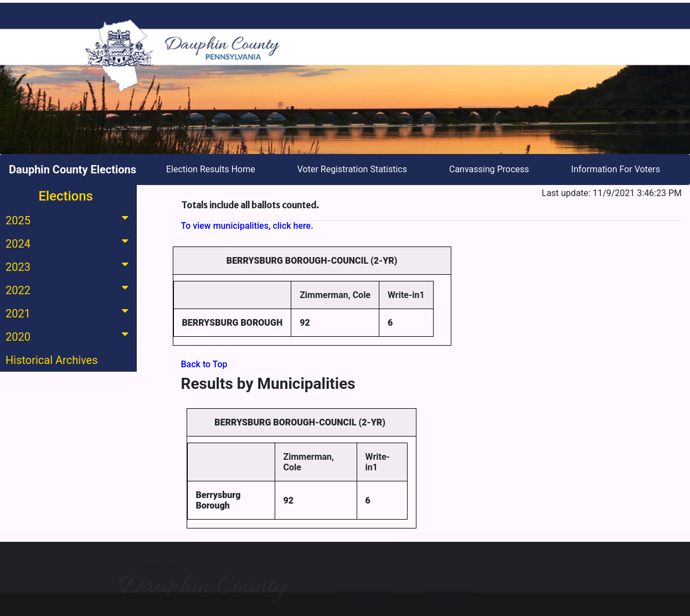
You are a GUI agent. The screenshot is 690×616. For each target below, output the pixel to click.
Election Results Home (211, 169)
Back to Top (204, 364)
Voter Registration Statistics (352, 169)
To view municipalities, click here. (247, 226)
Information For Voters (616, 169)
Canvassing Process (489, 169)
